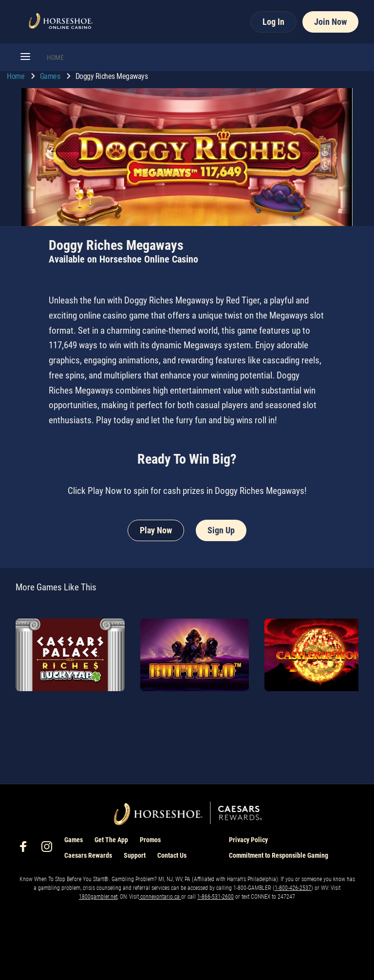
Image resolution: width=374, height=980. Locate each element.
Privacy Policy (248, 840)
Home (17, 76)
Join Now (330, 22)
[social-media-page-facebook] (26, 849)
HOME (55, 57)
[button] (25, 57)
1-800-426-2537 (293, 888)
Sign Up (221, 530)
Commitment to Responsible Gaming (279, 855)
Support (135, 855)
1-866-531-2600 (215, 897)
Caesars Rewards (88, 855)
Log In (273, 22)
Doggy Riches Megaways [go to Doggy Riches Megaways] (112, 76)
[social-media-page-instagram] (50, 849)
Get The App (111, 840)
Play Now (156, 530)
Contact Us (172, 855)
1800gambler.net (98, 897)
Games (51, 76)
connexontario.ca (160, 897)
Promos (150, 840)
